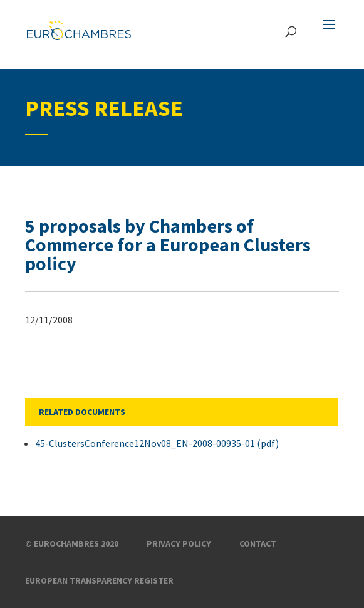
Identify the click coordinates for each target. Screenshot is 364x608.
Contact (258, 543)
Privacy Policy (179, 543)
